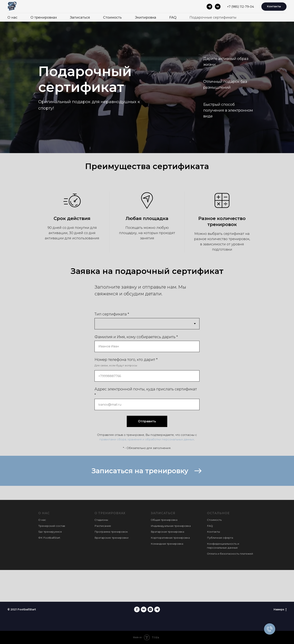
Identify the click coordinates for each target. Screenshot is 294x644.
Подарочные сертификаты (213, 17)
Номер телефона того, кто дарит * (126, 360)
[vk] (218, 7)
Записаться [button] (80, 17)
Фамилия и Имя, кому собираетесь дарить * (136, 337)
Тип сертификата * (112, 314)
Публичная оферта (220, 538)
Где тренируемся (50, 532)
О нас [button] (12, 17)
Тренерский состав (52, 526)
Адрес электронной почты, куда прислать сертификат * (146, 392)
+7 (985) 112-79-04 (240, 7)
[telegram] (209, 7)
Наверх (280, 610)
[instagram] (150, 609)
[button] (147, 471)
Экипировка (145, 17)
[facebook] (137, 609)
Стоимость (112, 17)
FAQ (173, 17)
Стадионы (101, 520)
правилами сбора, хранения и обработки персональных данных (147, 439)
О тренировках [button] (44, 17)
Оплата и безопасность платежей (230, 554)
